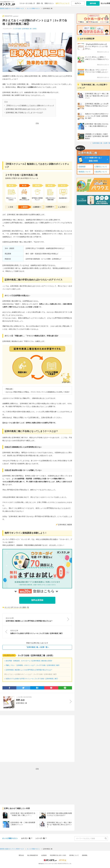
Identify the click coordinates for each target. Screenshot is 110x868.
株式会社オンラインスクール (46, 864)
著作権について (74, 855)
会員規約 (44, 855)
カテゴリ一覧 (27, 838)
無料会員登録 (37, 600)
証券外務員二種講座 (65, 525)
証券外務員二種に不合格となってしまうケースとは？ (25, 112)
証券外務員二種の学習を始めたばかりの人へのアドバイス (26, 109)
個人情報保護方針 (33, 855)
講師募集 (85, 855)
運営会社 (21, 855)
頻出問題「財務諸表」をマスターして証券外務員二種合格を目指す (29, 661)
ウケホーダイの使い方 (27, 3)
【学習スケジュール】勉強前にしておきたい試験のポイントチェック (30, 105)
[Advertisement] (37, 140)
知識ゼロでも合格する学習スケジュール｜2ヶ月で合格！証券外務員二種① (32, 679)
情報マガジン (49, 3)
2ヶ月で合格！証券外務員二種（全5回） (25, 29)
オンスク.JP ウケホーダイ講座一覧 (17, 607)
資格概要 (82, 167)
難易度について (85, 172)
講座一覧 (40, 3)
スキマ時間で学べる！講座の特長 (93, 159)
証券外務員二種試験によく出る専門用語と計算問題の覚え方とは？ (29, 670)
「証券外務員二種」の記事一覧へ (37, 647)
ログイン (78, 3)
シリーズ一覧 (41, 838)
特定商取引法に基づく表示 (58, 855)
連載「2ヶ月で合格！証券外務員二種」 (16, 84)
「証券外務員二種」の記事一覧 (101, 143)
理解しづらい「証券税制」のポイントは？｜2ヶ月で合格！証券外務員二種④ (33, 665)
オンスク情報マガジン (10, 838)
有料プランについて (63, 3)
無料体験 (93, 3)
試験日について (101, 167)
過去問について (101, 172)
